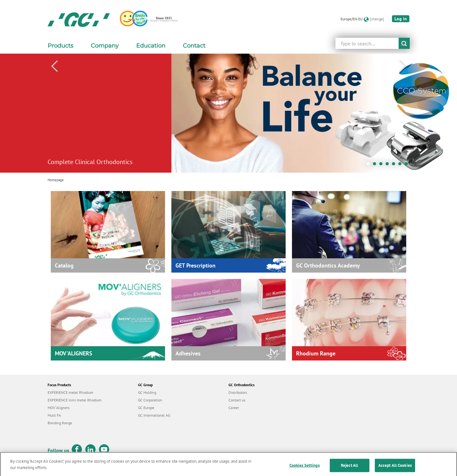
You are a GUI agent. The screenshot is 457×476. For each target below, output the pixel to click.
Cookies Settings (305, 469)
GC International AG (154, 415)
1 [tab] (370, 165)
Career (234, 408)
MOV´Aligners (59, 408)
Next (403, 66)
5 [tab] (395, 165)
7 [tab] (408, 165)
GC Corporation (150, 400)
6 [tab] (401, 165)
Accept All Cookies (395, 469)
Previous (54, 66)
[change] (377, 19)
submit (404, 43)
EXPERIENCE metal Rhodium (70, 392)
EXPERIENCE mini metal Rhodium (75, 400)
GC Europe (146, 408)
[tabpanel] (228, 113)
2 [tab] (376, 165)
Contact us (237, 400)
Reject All (349, 469)
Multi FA (54, 415)
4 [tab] (389, 165)
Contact (194, 46)
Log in (401, 19)
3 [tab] (382, 165)
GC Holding (147, 392)
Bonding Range (60, 423)
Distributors (238, 392)
